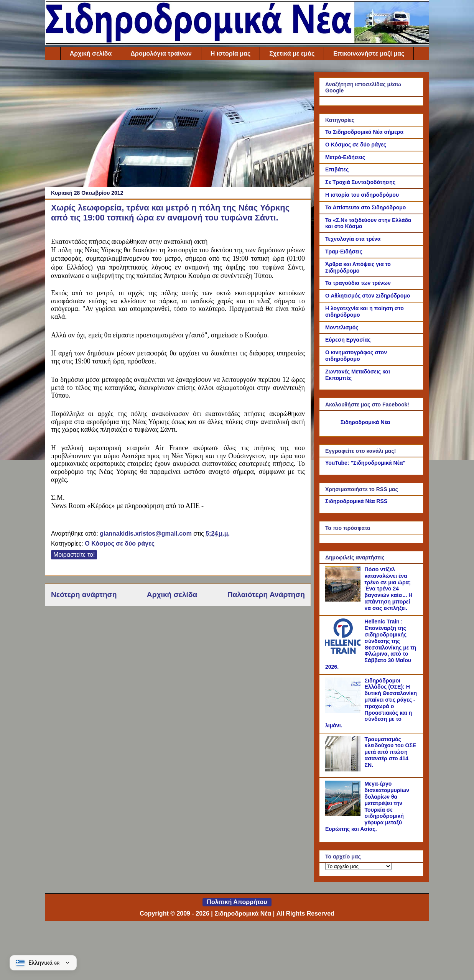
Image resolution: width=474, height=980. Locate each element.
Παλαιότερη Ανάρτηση (266, 594)
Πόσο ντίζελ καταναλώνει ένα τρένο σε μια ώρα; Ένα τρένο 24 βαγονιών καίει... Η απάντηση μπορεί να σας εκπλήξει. (389, 589)
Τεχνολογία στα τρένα (353, 239)
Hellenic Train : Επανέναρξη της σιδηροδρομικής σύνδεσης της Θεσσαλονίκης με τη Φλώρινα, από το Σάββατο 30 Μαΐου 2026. (371, 644)
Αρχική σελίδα (91, 53)
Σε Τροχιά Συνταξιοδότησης (360, 182)
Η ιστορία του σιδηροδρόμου (362, 195)
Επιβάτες (337, 169)
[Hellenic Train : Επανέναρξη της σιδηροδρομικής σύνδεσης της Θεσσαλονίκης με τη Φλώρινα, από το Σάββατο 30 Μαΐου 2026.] (344, 652)
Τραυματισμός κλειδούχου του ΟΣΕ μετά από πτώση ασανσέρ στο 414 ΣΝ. (391, 752)
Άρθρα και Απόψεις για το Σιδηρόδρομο (358, 267)
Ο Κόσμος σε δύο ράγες (120, 543)
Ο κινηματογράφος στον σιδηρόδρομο (356, 356)
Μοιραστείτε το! (74, 555)
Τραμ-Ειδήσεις (344, 252)
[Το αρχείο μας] (358, 866)
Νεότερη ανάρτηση (84, 594)
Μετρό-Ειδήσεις (345, 157)
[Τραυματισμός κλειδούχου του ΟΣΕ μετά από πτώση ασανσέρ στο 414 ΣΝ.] (344, 770)
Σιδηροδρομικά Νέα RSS (356, 501)
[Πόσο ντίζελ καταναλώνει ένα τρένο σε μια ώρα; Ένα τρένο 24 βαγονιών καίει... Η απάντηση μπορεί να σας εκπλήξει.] (344, 600)
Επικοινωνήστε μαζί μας (369, 53)
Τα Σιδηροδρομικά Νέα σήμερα (364, 132)
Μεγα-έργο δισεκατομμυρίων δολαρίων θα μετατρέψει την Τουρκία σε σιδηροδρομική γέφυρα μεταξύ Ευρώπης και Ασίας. (367, 806)
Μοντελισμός (342, 327)
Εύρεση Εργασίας (348, 340)
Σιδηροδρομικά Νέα (365, 422)
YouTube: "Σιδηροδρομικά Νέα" (365, 463)
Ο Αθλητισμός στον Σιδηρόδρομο (368, 296)
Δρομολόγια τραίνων (161, 53)
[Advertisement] (178, 125)
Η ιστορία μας (230, 53)
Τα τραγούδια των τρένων (358, 283)
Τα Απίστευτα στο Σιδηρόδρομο (365, 207)
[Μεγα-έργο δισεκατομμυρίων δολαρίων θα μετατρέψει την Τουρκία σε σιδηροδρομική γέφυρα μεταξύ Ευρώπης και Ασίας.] (344, 814)
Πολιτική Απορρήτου (237, 902)
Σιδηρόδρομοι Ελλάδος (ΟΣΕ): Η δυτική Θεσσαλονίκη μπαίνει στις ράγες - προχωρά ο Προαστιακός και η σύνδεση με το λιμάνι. (371, 703)
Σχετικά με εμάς (292, 53)
